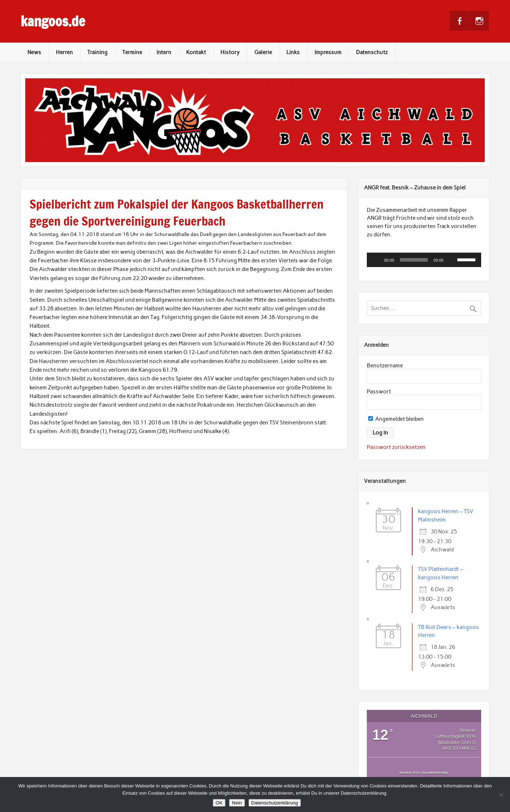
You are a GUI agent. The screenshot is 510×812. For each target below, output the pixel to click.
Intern (164, 52)
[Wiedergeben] (376, 260)
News (34, 52)
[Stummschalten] (452, 260)
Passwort (379, 392)
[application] (424, 260)
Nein (237, 803)
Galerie (263, 52)
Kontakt (196, 52)
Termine (132, 52)
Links (293, 52)
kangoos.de (53, 21)
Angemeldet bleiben (396, 419)
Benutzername (385, 366)
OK (219, 803)
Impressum (328, 52)
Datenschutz (372, 52)
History (230, 52)
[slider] (414, 260)
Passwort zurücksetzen (396, 447)
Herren (64, 52)
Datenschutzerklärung (275, 803)
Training (97, 52)
